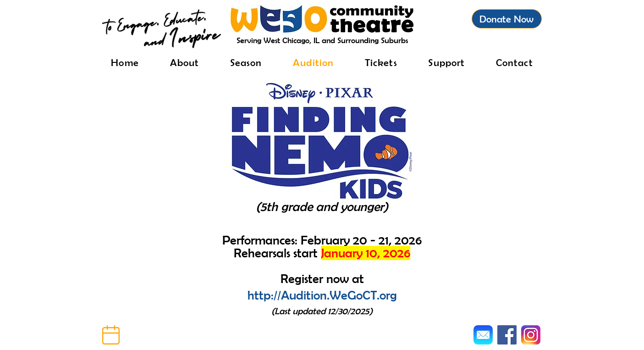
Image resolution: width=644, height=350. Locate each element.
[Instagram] (531, 335)
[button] (111, 335)
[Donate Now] (507, 19)
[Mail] (483, 335)
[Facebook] (507, 335)
